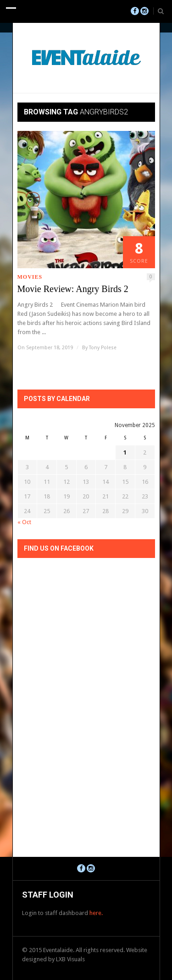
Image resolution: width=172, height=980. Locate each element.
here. (96, 913)
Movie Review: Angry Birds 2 (73, 289)
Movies (30, 277)
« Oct (24, 522)
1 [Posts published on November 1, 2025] (125, 452)
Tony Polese (103, 348)
